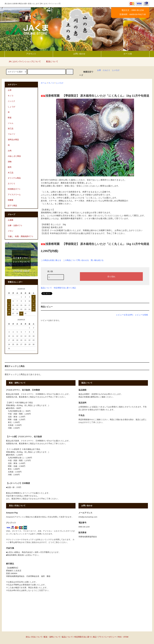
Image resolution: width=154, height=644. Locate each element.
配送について (50, 61)
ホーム (44, 83)
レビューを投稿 (141, 315)
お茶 (99, 70)
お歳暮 (11, 220)
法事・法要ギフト (15, 226)
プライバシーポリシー (107, 637)
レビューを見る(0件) (125, 315)
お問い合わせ (77, 54)
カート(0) (125, 54)
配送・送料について (52, 637)
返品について (46, 288)
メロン (11, 231)
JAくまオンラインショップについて (23, 61)
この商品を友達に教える (51, 260)
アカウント (29, 54)
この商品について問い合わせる (76, 260)
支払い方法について (34, 637)
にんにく (107, 70)
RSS (120, 637)
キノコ (51, 83)
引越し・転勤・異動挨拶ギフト (21, 236)
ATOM (126, 637)
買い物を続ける (97, 260)
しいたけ (116, 70)
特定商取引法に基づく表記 (65, 288)
